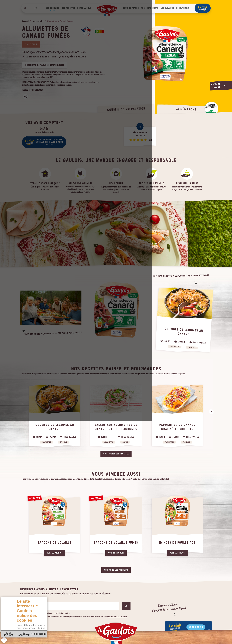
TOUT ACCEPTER (37, 630)
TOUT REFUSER (13, 630)
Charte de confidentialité (38, 622)
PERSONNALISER (60, 630)
